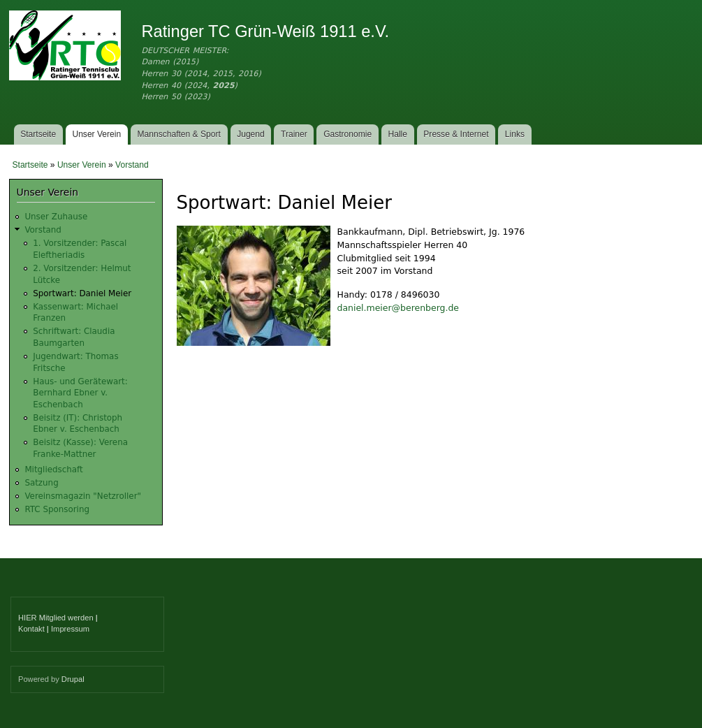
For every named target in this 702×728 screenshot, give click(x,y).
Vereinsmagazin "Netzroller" (83, 496)
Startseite (38, 134)
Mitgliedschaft (53, 469)
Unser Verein (96, 134)
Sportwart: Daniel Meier (82, 293)
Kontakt (31, 629)
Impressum (70, 629)
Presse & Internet (456, 134)
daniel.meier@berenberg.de (398, 308)
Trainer (294, 134)
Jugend (251, 134)
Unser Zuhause (56, 217)
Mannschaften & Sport (178, 134)
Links (515, 134)
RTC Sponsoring (57, 509)
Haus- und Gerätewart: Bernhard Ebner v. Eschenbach (80, 393)
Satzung (41, 483)
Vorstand (132, 165)
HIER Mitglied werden (56, 618)
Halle (398, 134)
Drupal (73, 679)
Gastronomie (348, 134)
